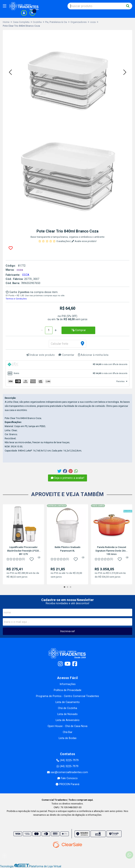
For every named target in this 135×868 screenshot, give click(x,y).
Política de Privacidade (68, 690)
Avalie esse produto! (84, 241)
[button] (10, 73)
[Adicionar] (56, 330)
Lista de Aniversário (68, 720)
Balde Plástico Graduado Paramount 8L (68, 549)
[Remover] (42, 330)
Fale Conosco (67, 778)
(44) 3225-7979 (67, 760)
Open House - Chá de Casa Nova (67, 726)
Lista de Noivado (67, 714)
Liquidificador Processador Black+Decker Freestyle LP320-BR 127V (24, 550)
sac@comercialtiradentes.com (67, 772)
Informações (68, 684)
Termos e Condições (16, 299)
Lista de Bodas (68, 738)
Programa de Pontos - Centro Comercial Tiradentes (67, 696)
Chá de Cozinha (67, 708)
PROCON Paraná (67, 784)
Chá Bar (68, 732)
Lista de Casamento (68, 702)
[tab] (67, 365)
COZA (26, 275)
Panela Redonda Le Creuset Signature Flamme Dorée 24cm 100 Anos (112, 550)
